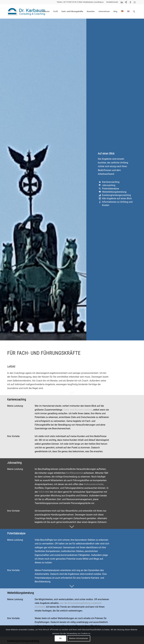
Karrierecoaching (111, 182)
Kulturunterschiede (94, 484)
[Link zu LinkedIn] (122, 2)
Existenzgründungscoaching (117, 195)
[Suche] (134, 11)
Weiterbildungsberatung (114, 192)
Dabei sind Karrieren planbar (78, 410)
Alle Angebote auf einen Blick (117, 198)
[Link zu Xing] (126, 2)
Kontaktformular (112, 2)
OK (60, 638)
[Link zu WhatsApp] (135, 2)
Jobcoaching (109, 185)
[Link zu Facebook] (130, 2)
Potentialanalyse (111, 189)
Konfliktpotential (75, 473)
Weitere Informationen (79, 638)
